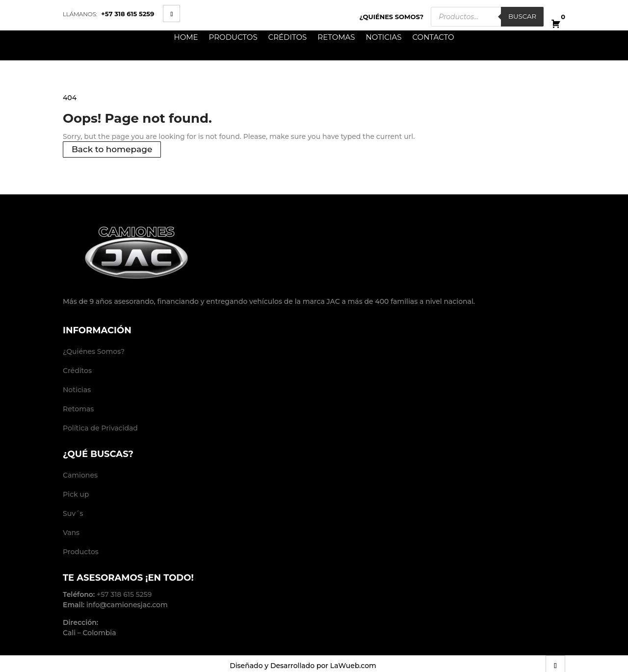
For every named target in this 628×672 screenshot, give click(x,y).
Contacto (433, 38)
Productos (233, 38)
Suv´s (73, 513)
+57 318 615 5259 (128, 14)
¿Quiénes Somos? (392, 17)
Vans (71, 533)
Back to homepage (112, 150)
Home (186, 38)
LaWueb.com (353, 666)
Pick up (76, 494)
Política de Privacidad (100, 428)
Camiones (80, 475)
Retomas (336, 38)
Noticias (384, 38)
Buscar (522, 16)
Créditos (288, 38)
